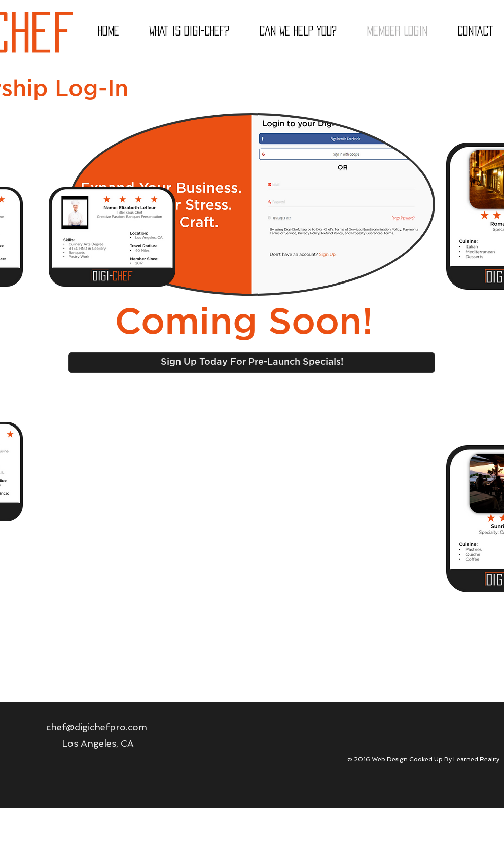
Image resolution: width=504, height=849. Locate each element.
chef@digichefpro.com (97, 727)
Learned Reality (476, 759)
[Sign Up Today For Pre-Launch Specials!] (252, 363)
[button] (298, 31)
